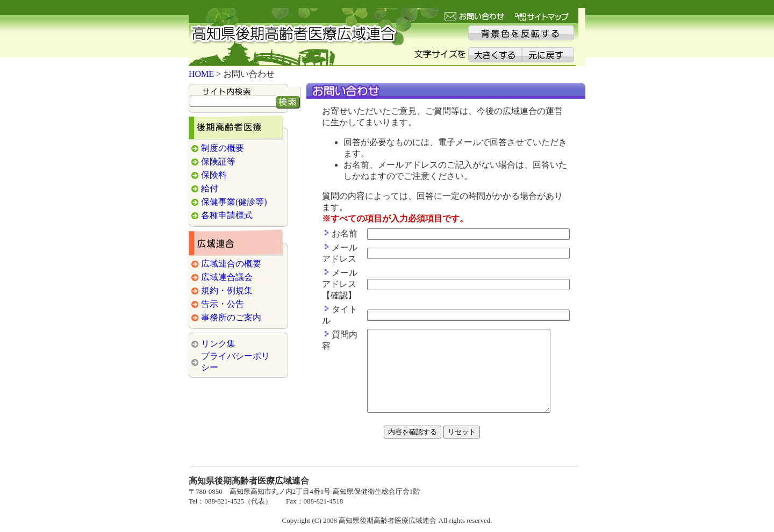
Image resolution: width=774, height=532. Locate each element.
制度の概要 (223, 140)
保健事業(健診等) (234, 194)
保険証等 (218, 153)
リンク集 (218, 336)
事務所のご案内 (231, 309)
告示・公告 (223, 296)
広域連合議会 (227, 269)
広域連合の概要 (231, 256)
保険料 (214, 167)
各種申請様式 (227, 207)
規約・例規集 (227, 282)
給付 (210, 180)
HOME (201, 66)
